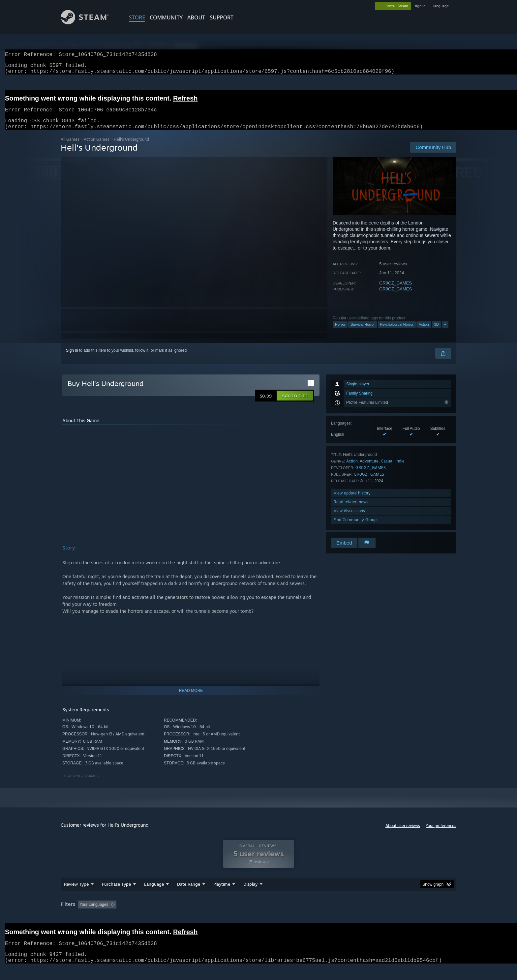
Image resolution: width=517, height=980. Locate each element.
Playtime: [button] (212, 917)
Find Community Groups (356, 528)
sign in (420, 6)
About (196, 17)
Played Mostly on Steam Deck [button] (259, 917)
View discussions (349, 519)
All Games (70, 147)
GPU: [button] (370, 917)
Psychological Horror (397, 332)
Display (250, 897)
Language (154, 897)
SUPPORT (222, 17)
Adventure (369, 469)
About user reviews (403, 833)
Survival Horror (363, 332)
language (441, 6)
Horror (340, 332)
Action (424, 332)
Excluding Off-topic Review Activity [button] (161, 917)
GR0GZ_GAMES (395, 291)
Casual (387, 469)
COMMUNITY (166, 17)
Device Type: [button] (399, 917)
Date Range (189, 897)
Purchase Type (116, 897)
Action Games (97, 147)
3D (437, 332)
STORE (137, 17)
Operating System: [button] (314, 917)
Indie (400, 469)
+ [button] (445, 332)
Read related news (351, 510)
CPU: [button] (348, 917)
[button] (295, 403)
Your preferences (441, 833)
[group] (258, 918)
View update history (352, 501)
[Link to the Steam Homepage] (90, 23)
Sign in (72, 358)
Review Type (76, 897)
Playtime (222, 897)
